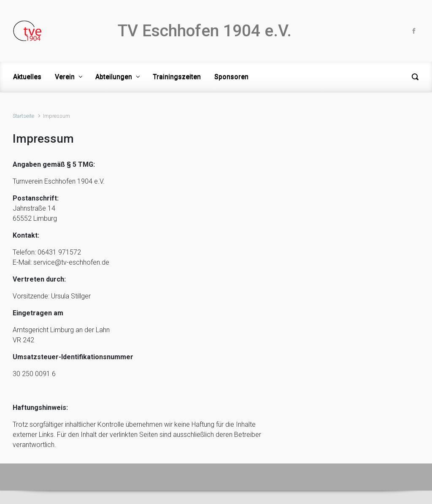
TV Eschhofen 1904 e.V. (205, 31)
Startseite (23, 116)
